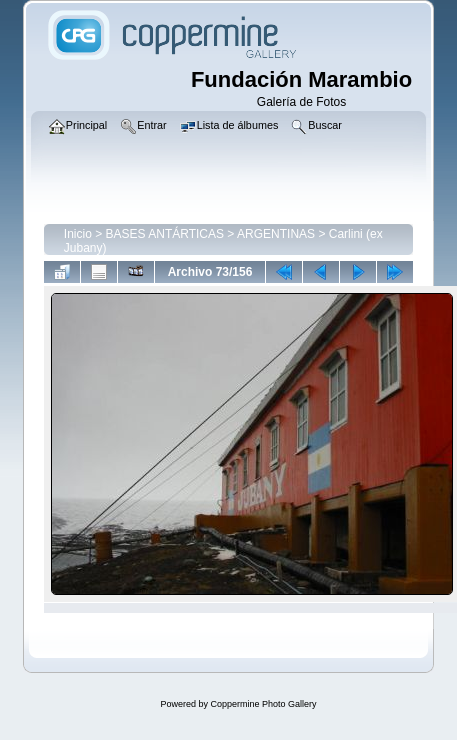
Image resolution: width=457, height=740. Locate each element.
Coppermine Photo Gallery (263, 704)
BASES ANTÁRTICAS (165, 234)
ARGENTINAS (276, 234)
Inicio (78, 234)
